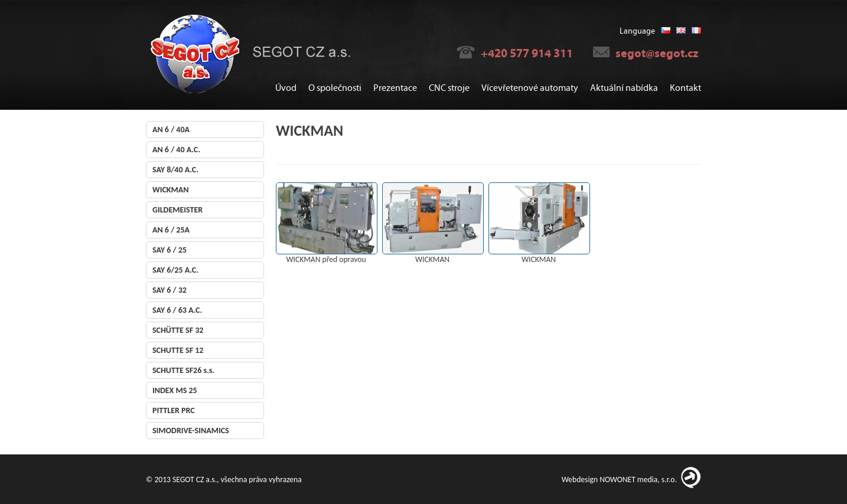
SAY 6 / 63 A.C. (177, 310)
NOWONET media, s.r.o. (638, 480)
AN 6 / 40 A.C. (176, 150)
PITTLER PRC (174, 410)
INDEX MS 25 (175, 390)
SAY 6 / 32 (170, 290)
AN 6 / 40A (171, 130)
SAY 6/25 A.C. (175, 270)
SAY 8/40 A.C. (175, 170)
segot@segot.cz (657, 53)
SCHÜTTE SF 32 (178, 330)
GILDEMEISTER (177, 210)
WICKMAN (170, 190)
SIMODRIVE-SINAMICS (191, 431)
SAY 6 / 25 (170, 250)
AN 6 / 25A (171, 230)
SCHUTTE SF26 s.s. (183, 370)
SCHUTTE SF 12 (178, 350)
